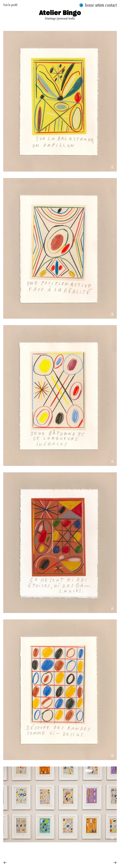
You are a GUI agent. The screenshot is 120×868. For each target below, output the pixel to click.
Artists (100, 5)
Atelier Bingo (60, 13)
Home (90, 5)
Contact (111, 5)
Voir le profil (10, 5)
